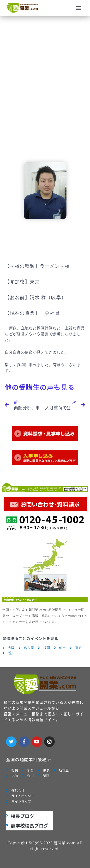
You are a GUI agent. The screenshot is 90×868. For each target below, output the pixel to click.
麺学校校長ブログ (30, 825)
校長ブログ (23, 816)
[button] (78, 8)
